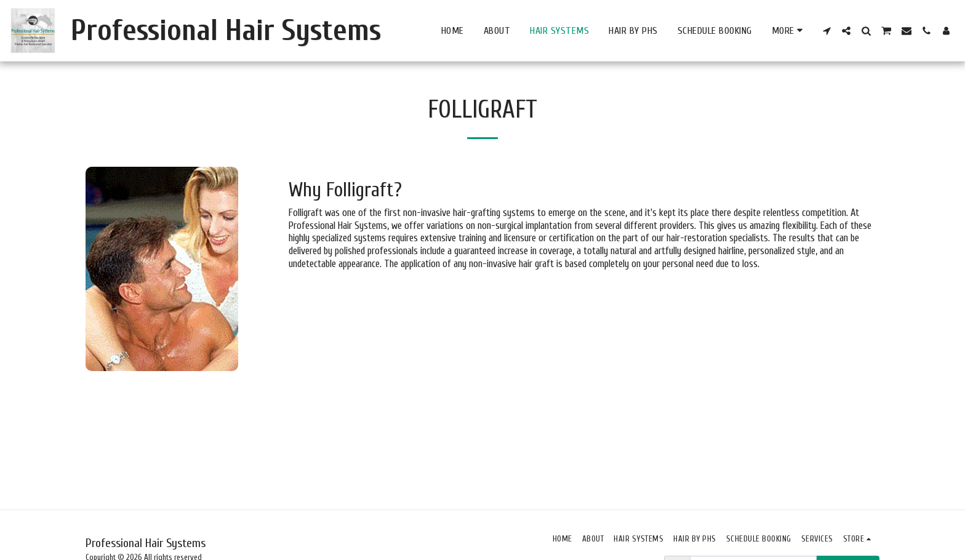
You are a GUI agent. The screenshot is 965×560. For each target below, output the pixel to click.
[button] (827, 31)
